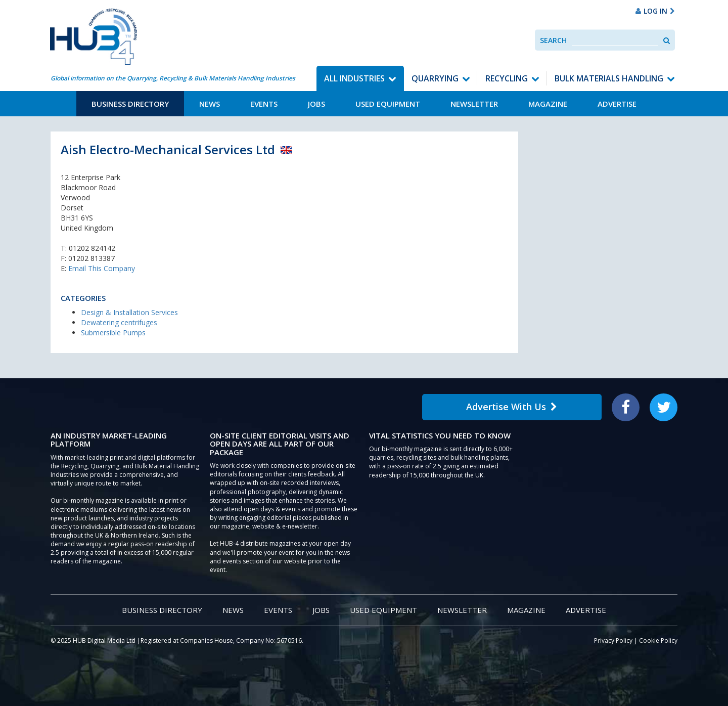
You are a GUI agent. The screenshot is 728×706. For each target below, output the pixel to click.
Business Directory (130, 104)
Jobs (316, 104)
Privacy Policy (613, 641)
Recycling (507, 78)
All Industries (354, 78)
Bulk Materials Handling (609, 78)
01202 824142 (92, 248)
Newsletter (474, 104)
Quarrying (435, 78)
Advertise (617, 104)
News (210, 104)
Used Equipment (388, 104)
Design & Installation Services (129, 312)
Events (264, 104)
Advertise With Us (512, 407)
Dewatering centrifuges (119, 322)
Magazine (548, 104)
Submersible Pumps (113, 333)
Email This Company (102, 268)
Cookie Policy (658, 641)
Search (553, 40)
